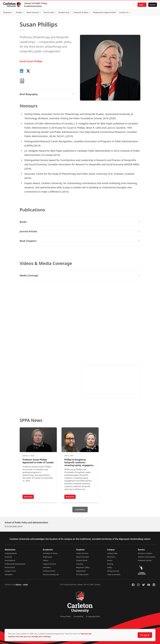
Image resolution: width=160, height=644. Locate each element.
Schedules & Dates (50, 553)
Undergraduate (11, 553)
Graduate (8, 557)
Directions (111, 557)
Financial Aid (10, 567)
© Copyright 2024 (93, 616)
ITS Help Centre (82, 574)
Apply (140, 5)
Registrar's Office (83, 567)
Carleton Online (49, 571)
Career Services (82, 553)
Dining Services (113, 571)
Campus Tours (10, 571)
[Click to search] (133, 5)
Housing (80, 564)
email (25, 584)
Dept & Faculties (83, 557)
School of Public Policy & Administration (36, 5)
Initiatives (9, 574)
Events (110, 560)
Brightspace (48, 557)
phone (18, 584)
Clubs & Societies (114, 574)
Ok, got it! (145, 635)
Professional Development (15, 564)
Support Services (49, 564)
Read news (29, 497)
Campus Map (112, 553)
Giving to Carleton (145, 553)
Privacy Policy (66, 616)
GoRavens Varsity (145, 560)
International (10, 560)
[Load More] (80, 510)
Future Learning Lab (51, 574)
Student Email (82, 560)
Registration (81, 571)
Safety (110, 567)
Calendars (47, 567)
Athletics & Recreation (147, 557)
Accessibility (78, 616)
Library (46, 560)
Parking (110, 564)
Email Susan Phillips (31, 61)
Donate (152, 5)
